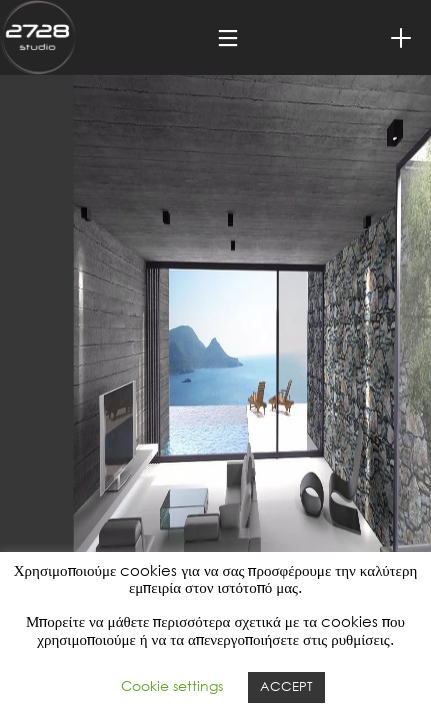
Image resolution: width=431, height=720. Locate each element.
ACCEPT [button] (286, 687)
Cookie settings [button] (172, 687)
